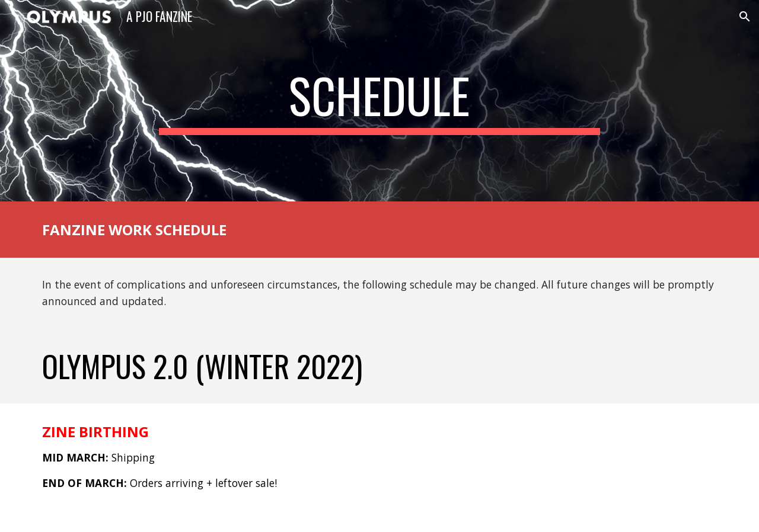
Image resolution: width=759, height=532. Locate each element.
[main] (379, 101)
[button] (745, 17)
